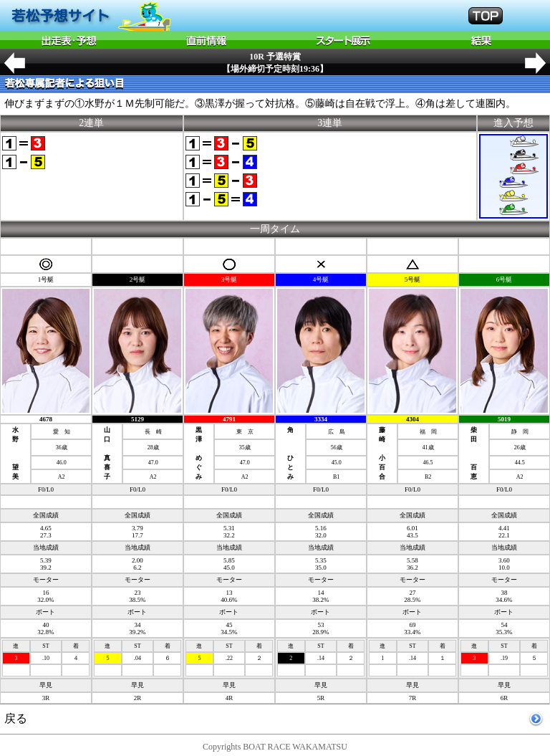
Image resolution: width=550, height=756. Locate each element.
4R (230, 698)
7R (413, 698)
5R (321, 698)
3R (46, 698)
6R (505, 698)
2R (138, 698)
